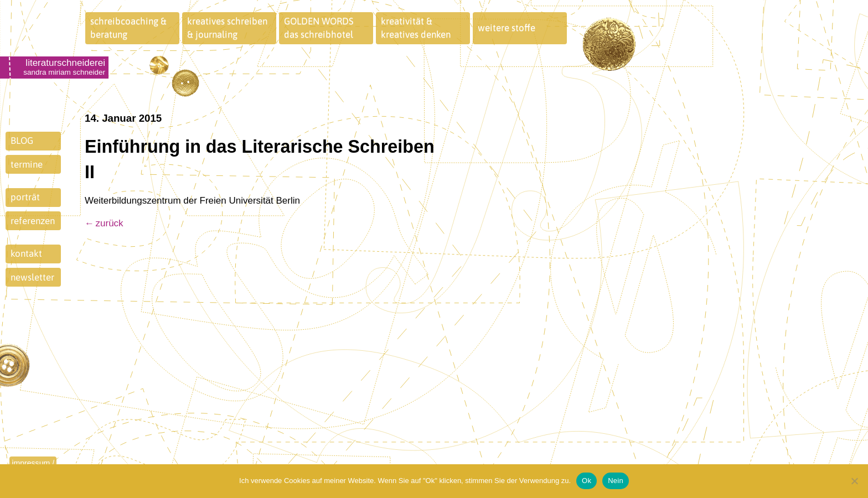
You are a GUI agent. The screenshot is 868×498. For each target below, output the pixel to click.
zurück (110, 223)
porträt (25, 197)
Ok (587, 481)
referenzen (33, 221)
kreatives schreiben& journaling (227, 28)
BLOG (22, 141)
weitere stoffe (507, 28)
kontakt (26, 253)
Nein (616, 481)
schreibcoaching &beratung (128, 28)
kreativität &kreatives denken (416, 28)
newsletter (32, 277)
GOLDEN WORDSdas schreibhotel (319, 28)
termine (27, 164)
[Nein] (854, 481)
